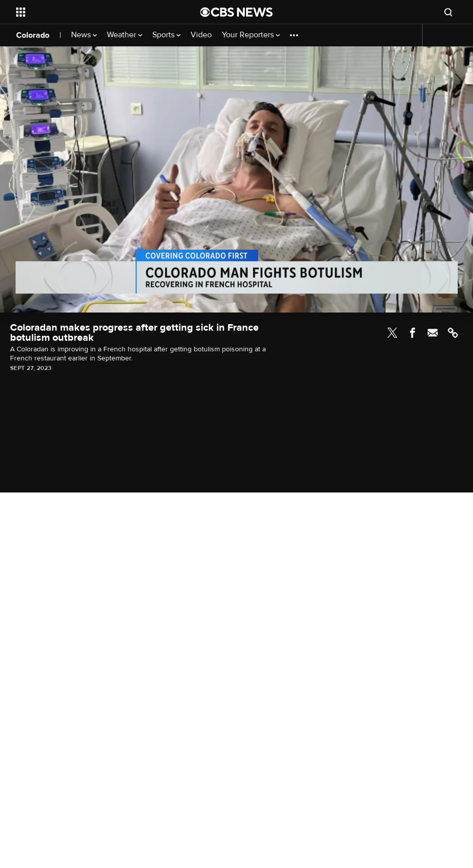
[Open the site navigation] (90, 12)
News (84, 35)
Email (433, 333)
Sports (166, 35)
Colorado (33, 35)
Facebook (412, 333)
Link (453, 333)
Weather (125, 35)
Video (201, 35)
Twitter (392, 333)
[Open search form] (448, 12)
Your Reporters (251, 35)
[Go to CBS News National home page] (236, 12)
